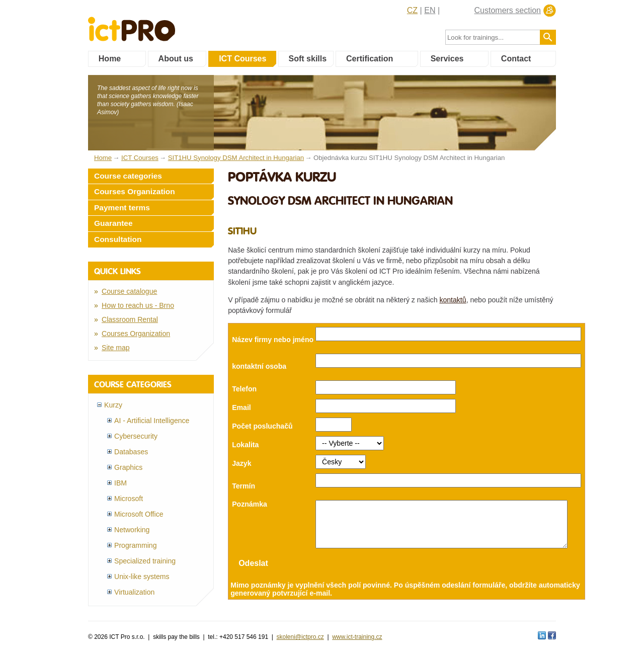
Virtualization (134, 592)
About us (176, 59)
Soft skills (308, 59)
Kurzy (113, 405)
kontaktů (453, 300)
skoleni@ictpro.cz (300, 636)
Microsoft (129, 499)
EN (430, 10)
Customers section (508, 10)
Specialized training (145, 561)
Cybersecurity (136, 436)
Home (110, 59)
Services (447, 59)
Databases (131, 452)
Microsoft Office (139, 514)
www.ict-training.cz (357, 636)
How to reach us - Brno (138, 305)
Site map (116, 348)
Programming (136, 545)
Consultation (118, 239)
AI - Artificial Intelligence (152, 421)
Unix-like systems (142, 577)
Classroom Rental (130, 319)
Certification (370, 59)
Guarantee (113, 223)
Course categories (128, 176)
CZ (412, 10)
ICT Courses (243, 59)
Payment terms (122, 208)
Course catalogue (129, 291)
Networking (132, 530)
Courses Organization (135, 191)
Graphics (128, 467)
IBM (120, 483)
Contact (516, 59)
